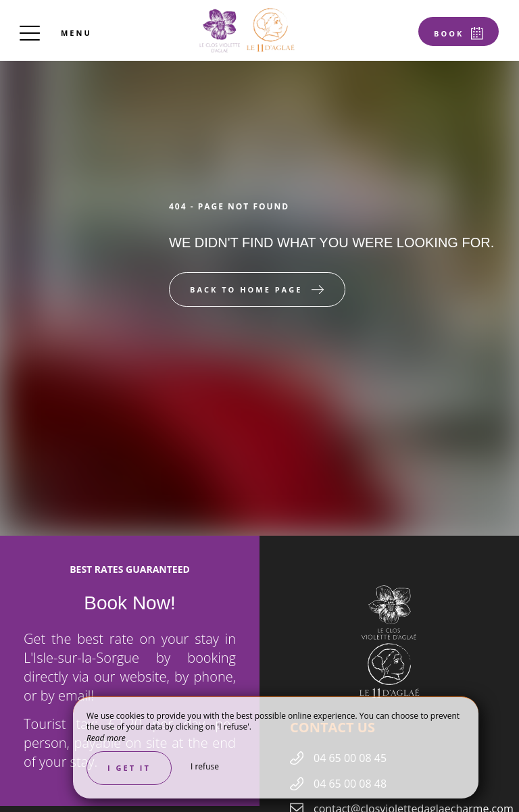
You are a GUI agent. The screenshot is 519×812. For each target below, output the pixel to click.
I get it (129, 768)
